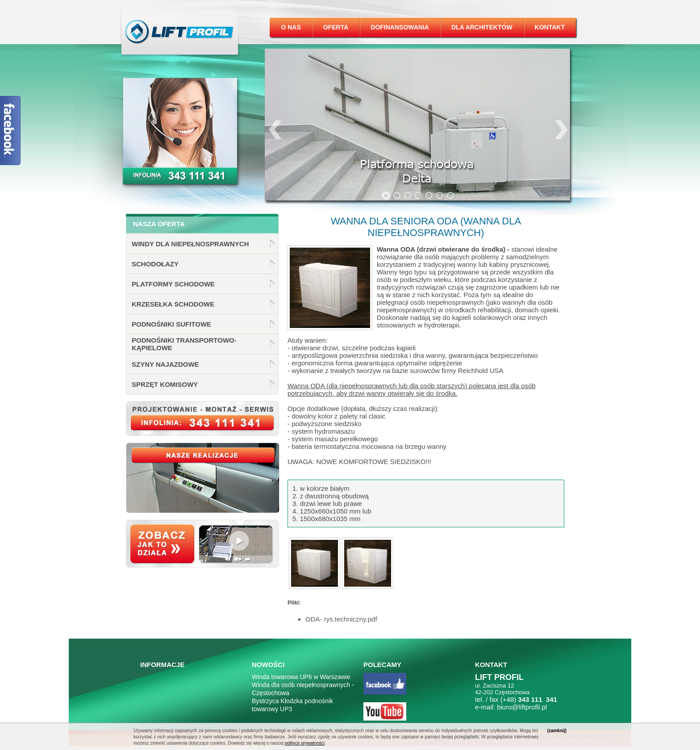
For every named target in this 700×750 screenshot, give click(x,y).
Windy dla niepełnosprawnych (190, 244)
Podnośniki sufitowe (171, 324)
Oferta (336, 27)
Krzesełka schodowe (173, 304)
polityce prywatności (304, 743)
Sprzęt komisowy (165, 384)
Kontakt (550, 27)
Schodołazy (155, 264)
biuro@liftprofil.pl (522, 707)
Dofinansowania (400, 27)
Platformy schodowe (173, 284)
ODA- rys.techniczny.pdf (341, 619)
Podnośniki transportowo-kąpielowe (184, 344)
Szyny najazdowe (165, 364)
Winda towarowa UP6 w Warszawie (301, 677)
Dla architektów (482, 27)
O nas (291, 27)
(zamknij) (557, 731)
